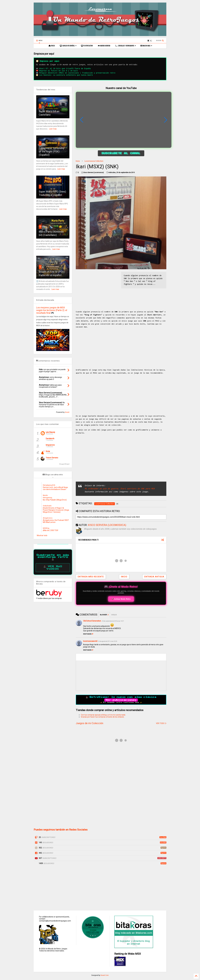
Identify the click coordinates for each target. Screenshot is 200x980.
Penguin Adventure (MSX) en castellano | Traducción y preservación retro (77, 73)
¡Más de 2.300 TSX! (51, 530)
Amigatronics (48, 518)
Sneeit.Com (105, 975)
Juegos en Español (68, 46)
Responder (88, 634)
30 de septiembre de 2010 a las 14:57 (113, 621)
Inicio (52, 46)
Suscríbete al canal (121, 153)
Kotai (48, 451)
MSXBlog (46, 528)
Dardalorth (50, 439)
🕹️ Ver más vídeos (53, 568)
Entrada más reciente (91, 577)
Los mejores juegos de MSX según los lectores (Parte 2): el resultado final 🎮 (52, 310)
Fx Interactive (87, 46)
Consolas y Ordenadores (126, 46)
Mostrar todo (42, 535)
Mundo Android (104, 46)
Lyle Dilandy (50, 432)
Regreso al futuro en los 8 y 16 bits (58, 71)
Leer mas (53, 129)
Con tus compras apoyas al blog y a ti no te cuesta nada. (103, 715)
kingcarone (50, 445)
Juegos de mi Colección (89, 723)
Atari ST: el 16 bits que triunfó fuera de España (65, 69)
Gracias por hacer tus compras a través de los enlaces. (103, 717)
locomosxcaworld (90, 641)
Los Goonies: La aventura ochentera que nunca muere (66, 75)
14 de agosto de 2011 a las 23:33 (108, 641)
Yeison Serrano (52, 458)
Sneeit (67, 412)
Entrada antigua (154, 577)
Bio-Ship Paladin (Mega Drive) (55, 500)
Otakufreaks (47, 506)
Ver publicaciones (121, 700)
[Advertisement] (97, 290)
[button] (166, 120)
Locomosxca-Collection (94, 161)
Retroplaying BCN (49, 485)
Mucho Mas (146, 46)
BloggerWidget (64, 464)
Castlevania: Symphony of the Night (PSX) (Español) (52, 151)
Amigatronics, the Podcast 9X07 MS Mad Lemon (56, 521)
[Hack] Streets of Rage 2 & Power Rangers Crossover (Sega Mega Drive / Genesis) (56, 510)
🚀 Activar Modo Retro (121, 599)
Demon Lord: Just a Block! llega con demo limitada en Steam (55, 488)
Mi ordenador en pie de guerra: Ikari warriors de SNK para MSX (120, 489)
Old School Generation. (92, 621)
